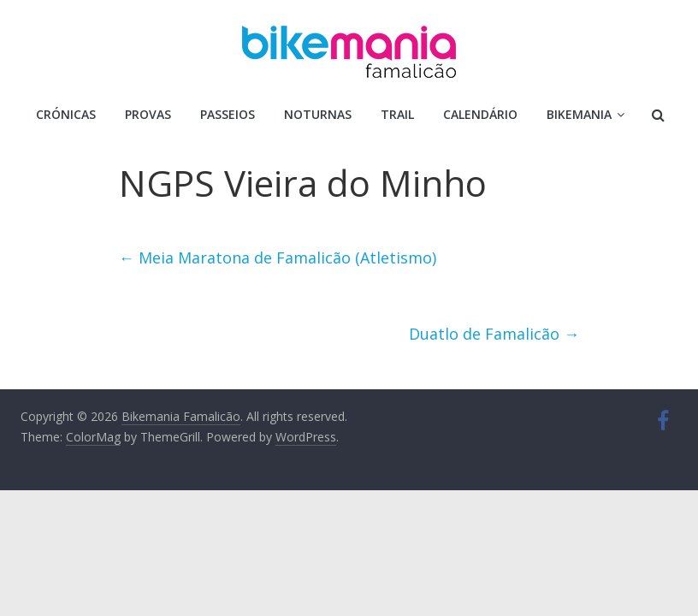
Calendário (480, 114)
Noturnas (318, 114)
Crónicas (66, 114)
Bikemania (579, 114)
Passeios (228, 114)
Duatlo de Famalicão (494, 334)
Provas (148, 114)
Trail (397, 114)
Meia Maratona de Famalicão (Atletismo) (278, 258)
